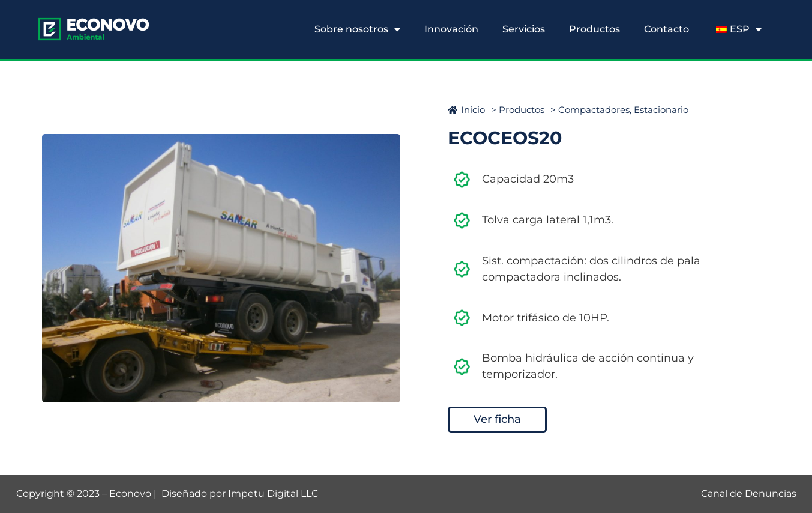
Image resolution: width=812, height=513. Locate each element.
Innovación (451, 29)
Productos (594, 29)
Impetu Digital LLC (273, 493)
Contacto (666, 29)
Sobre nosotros (357, 29)
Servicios (524, 29)
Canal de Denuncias (749, 493)
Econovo (130, 493)
